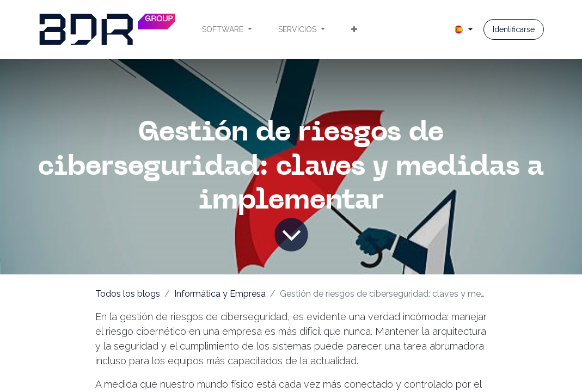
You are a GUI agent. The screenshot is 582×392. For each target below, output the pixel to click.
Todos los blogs (128, 294)
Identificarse (514, 29)
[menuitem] (227, 30)
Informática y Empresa (220, 294)
